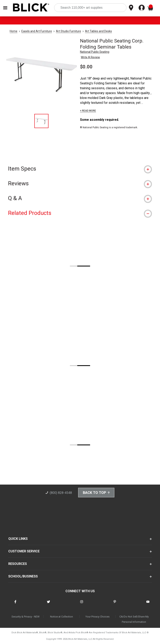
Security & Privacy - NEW (26, 617)
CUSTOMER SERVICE (24, 551)
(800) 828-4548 (59, 493)
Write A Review (90, 57)
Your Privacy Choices (97, 617)
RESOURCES (18, 564)
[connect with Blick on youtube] (148, 604)
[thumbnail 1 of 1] (41, 121)
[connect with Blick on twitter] (48, 604)
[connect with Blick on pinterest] (115, 604)
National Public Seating (95, 52)
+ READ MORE (88, 111)
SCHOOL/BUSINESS (23, 576)
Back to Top (96, 493)
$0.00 (86, 67)
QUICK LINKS (18, 539)
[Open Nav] (5, 8)
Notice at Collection (62, 617)
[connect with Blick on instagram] (82, 604)
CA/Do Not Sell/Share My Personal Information (134, 619)
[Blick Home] (31, 8)
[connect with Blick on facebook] (15, 604)
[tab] (80, 169)
